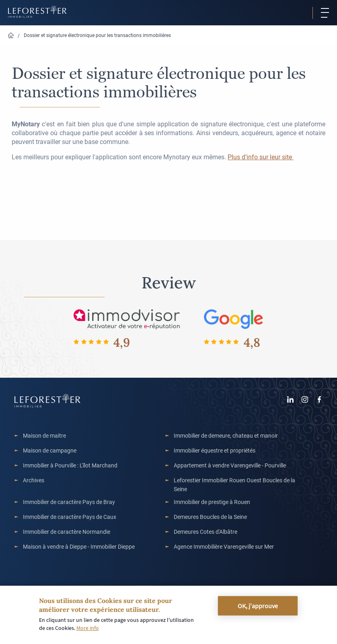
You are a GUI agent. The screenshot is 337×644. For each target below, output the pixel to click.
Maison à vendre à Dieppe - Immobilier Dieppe (79, 546)
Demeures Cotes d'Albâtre (205, 532)
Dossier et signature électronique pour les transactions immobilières (97, 35)
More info (88, 628)
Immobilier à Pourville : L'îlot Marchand (70, 465)
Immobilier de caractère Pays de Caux (70, 517)
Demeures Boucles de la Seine (210, 517)
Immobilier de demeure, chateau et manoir (226, 435)
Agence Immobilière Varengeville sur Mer (224, 546)
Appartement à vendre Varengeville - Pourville (230, 465)
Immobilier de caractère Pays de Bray (69, 502)
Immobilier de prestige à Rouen (212, 502)
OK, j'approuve (258, 606)
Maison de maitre (44, 435)
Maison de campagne (50, 450)
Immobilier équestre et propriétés (215, 450)
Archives (34, 480)
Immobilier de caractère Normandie (67, 532)
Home (11, 36)
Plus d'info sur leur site (261, 157)
